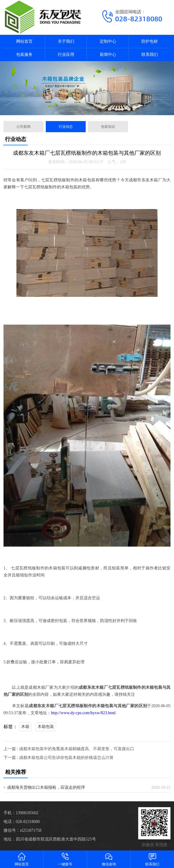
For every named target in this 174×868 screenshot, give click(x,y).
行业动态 (66, 127)
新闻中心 (108, 55)
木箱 (25, 727)
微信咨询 (109, 859)
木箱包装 (46, 727)
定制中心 (108, 41)
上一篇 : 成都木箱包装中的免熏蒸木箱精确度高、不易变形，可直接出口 (69, 749)
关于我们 (66, 41)
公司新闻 (23, 127)
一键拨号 (65, 859)
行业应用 (66, 55)
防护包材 (150, 41)
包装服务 (24, 55)
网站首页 (24, 41)
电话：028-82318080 (22, 822)
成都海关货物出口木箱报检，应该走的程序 (46, 787)
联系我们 (150, 55)
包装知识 (108, 127)
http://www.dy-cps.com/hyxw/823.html (83, 713)
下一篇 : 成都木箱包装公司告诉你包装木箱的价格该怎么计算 (59, 758)
